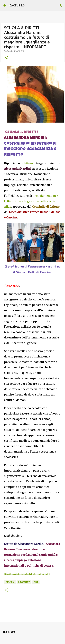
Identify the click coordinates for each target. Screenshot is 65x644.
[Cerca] (60, 5)
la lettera (27, 163)
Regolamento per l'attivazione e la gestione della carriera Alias (31, 201)
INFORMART (24, 582)
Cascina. (10, 582)
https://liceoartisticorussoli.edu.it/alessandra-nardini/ (27, 574)
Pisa (36, 582)
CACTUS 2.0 (17, 5)
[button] (6, 58)
